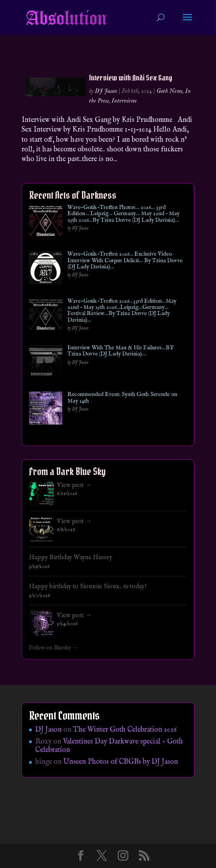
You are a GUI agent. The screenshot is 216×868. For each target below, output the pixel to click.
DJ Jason (106, 91)
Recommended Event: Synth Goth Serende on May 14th (122, 398)
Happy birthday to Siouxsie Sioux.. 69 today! (88, 586)
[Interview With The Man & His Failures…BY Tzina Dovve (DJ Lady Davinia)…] (46, 363)
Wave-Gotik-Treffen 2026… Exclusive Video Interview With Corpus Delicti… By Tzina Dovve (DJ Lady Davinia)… (125, 261)
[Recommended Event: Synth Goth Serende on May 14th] (46, 410)
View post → (74, 485)
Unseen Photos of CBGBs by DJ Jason (121, 762)
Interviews (124, 101)
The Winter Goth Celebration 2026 (125, 730)
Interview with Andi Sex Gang (131, 78)
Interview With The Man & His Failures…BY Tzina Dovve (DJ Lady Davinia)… (121, 351)
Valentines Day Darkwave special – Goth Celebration (109, 746)
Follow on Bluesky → (54, 648)
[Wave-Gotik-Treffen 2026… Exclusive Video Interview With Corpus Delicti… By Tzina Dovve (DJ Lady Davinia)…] (46, 269)
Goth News (169, 91)
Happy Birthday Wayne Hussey (71, 557)
